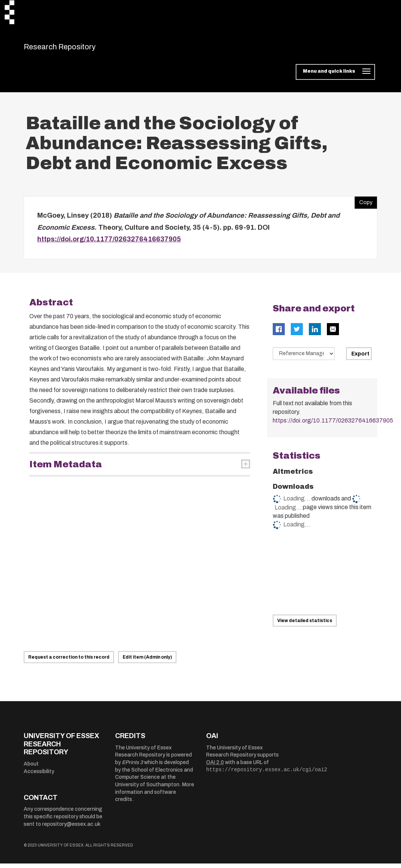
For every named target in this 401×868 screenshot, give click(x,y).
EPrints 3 (132, 767)
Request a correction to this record (69, 662)
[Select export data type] (304, 358)
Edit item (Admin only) (147, 662)
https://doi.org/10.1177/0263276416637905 (109, 244)
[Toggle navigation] (335, 77)
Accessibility (39, 776)
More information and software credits (155, 796)
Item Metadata (66, 469)
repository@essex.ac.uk (71, 829)
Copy (363, 206)
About (31, 768)
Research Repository (77, 49)
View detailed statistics (305, 625)
